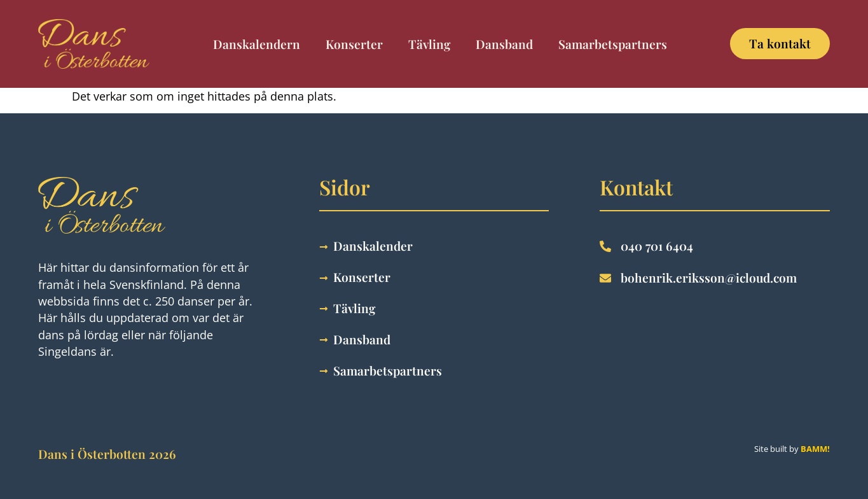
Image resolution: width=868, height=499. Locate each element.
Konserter (354, 44)
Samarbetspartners (613, 44)
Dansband (504, 44)
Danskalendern (257, 44)
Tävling (429, 44)
